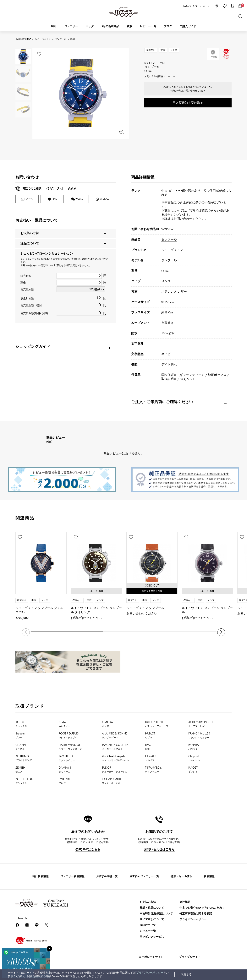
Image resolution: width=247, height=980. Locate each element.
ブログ (168, 26)
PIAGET (193, 769)
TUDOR (116, 769)
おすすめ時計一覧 (107, 876)
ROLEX (21, 724)
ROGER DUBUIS (69, 735)
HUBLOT (150, 735)
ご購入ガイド (188, 26)
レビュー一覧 (148, 931)
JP (204, 6)
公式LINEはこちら (88, 849)
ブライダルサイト (190, 957)
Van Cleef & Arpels (115, 758)
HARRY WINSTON (70, 747)
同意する (186, 975)
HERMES (151, 758)
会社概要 (185, 902)
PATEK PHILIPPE (157, 724)
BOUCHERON (24, 781)
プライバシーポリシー (150, 973)
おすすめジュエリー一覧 (144, 876)
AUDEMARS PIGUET (201, 724)
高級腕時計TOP (23, 39)
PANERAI (194, 747)
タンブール (61, 39)
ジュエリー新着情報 (72, 876)
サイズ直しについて (152, 919)
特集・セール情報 (181, 876)
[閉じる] (49, 949)
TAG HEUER (67, 758)
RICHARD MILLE (112, 781)
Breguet (20, 735)
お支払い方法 (148, 902)
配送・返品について (152, 908)
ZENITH (20, 769)
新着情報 (209, 876)
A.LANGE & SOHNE (115, 735)
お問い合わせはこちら (159, 849)
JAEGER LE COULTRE (115, 747)
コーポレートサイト (151, 957)
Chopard (194, 758)
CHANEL (21, 747)
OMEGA (107, 724)
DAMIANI (65, 769)
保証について (148, 925)
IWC (148, 747)
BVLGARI (64, 781)
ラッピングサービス (152, 937)
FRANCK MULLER (199, 735)
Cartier (64, 724)
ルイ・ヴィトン (43, 39)
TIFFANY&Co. (153, 769)
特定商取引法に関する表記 (196, 914)
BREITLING (24, 758)
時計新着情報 (41, 876)
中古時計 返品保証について (156, 914)
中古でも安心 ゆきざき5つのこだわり (202, 908)
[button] (221, 632)
